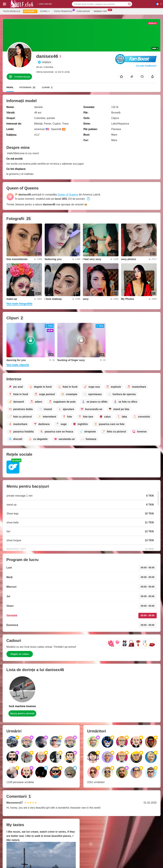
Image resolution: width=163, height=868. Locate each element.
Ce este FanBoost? (146, 66)
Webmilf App (101, 11)
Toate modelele (12, 11)
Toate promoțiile (64, 11)
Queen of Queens (68, 195)
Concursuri (83, 11)
